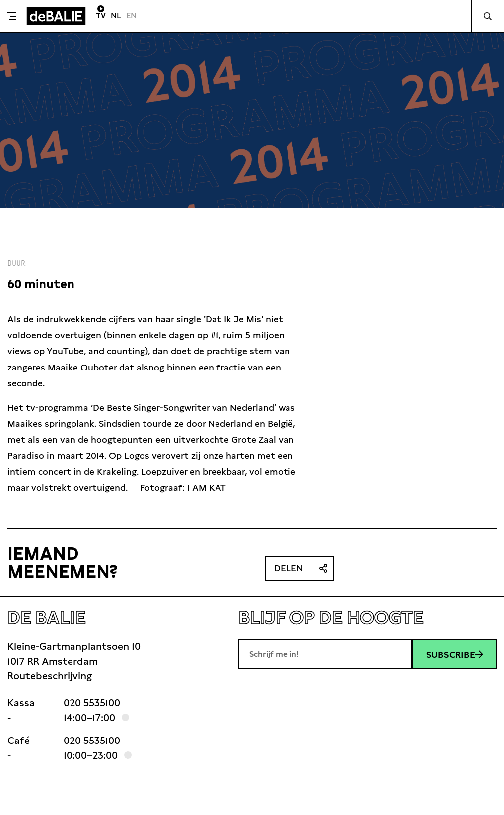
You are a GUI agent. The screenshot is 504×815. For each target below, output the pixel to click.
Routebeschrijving (50, 676)
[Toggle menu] (12, 16)
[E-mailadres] (325, 654)
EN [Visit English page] (131, 16)
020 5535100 (92, 703)
